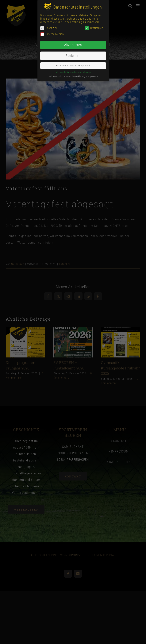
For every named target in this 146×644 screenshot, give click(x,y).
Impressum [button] (93, 77)
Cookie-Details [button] (55, 77)
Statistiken (94, 28)
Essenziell (49, 28)
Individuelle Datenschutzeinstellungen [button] (73, 72)
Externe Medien (52, 34)
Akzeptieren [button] (73, 45)
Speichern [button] (73, 56)
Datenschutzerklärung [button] (75, 77)
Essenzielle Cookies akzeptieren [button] (73, 66)
